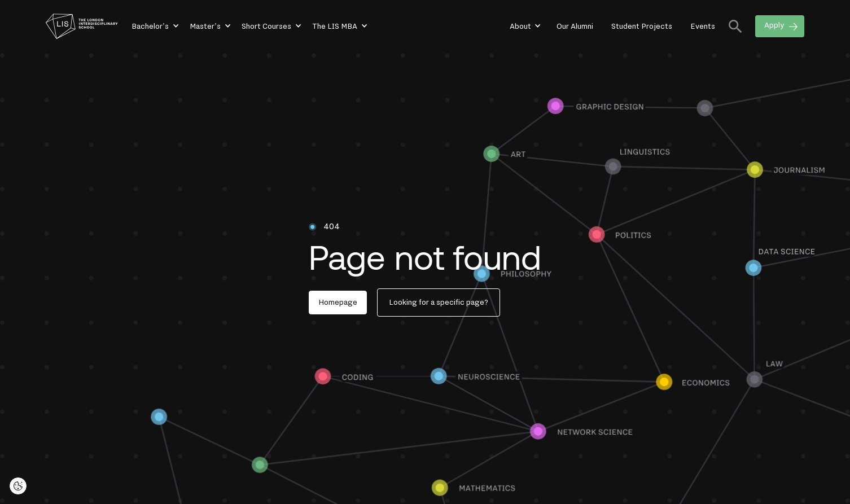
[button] (155, 27)
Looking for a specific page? (439, 303)
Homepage (338, 303)
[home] (82, 26)
